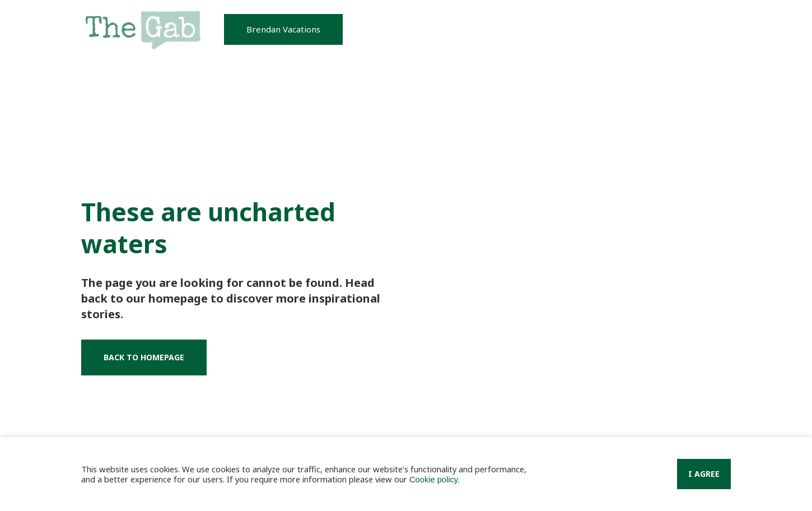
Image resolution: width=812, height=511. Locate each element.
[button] (283, 29)
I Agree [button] (704, 474)
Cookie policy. (435, 480)
